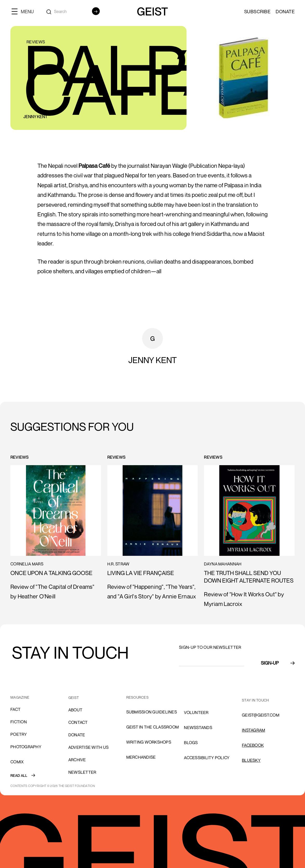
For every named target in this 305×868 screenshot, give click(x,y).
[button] (25, 11)
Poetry (19, 734)
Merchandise (141, 757)
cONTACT (78, 722)
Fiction (19, 722)
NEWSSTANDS (198, 727)
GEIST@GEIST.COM (261, 715)
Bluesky (251, 760)
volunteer (196, 712)
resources (137, 697)
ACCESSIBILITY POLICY (207, 758)
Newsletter (82, 772)
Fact (15, 709)
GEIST (74, 697)
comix (17, 762)
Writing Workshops (149, 742)
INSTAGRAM (253, 730)
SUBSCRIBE (257, 11)
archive (77, 760)
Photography (26, 747)
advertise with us (88, 747)
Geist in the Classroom (153, 727)
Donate (285, 11)
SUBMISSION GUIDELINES (152, 712)
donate (77, 735)
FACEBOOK (253, 745)
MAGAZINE (20, 697)
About (75, 710)
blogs (191, 743)
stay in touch (255, 700)
